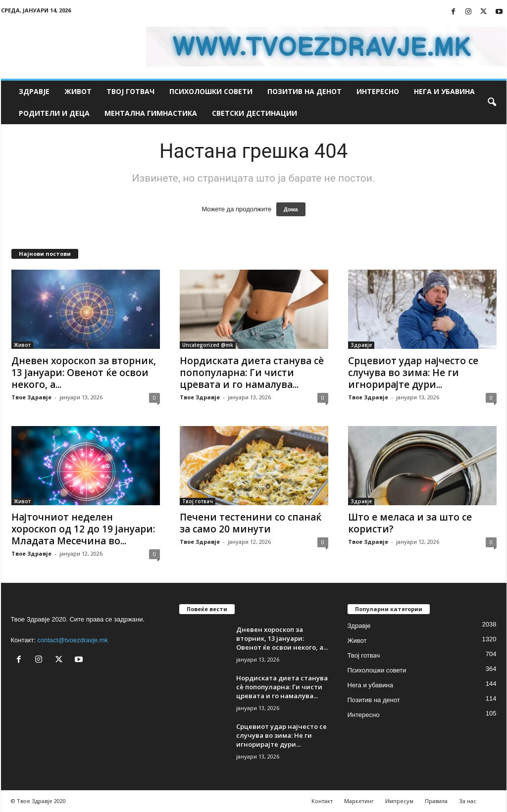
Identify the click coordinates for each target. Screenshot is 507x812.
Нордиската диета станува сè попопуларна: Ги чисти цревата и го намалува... (252, 373)
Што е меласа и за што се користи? (410, 523)
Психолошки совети (211, 91)
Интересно (378, 91)
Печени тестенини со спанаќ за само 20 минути (251, 523)
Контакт (322, 801)
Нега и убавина (444, 91)
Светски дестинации (254, 113)
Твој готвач (130, 91)
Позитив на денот (304, 91)
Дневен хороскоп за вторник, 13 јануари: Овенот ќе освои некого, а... (84, 373)
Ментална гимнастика (151, 113)
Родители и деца (54, 113)
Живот (78, 91)
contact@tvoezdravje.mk (73, 640)
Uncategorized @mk (208, 345)
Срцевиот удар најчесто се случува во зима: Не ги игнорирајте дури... (413, 373)
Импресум (399, 801)
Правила (436, 801)
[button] (492, 102)
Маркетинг (359, 801)
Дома (291, 209)
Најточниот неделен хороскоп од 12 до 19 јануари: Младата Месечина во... (83, 529)
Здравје (34, 91)
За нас (468, 801)
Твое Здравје (31, 397)
